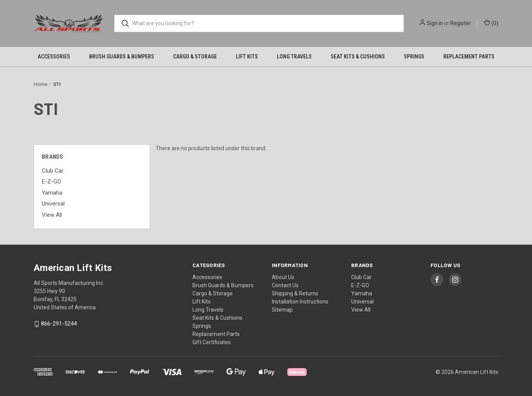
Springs (414, 57)
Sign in (435, 23)
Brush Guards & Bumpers (122, 57)
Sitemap (282, 310)
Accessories (54, 57)
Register (461, 23)
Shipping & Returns (295, 293)
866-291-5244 (59, 324)
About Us (283, 277)
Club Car (53, 171)
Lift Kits (247, 57)
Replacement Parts (469, 57)
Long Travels (294, 57)
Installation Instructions (300, 302)
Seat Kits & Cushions (358, 57)
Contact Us (285, 285)
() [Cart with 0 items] (491, 23)
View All (52, 215)
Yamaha (52, 193)
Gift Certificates (212, 342)
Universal (53, 204)
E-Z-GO (51, 182)
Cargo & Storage (195, 57)
